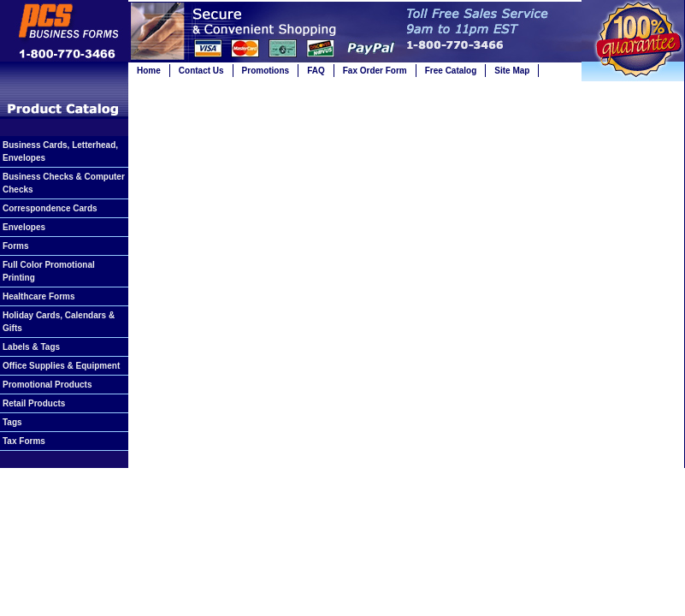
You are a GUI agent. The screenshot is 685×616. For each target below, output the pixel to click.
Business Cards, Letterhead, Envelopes (60, 151)
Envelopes (24, 227)
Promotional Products (47, 385)
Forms (16, 246)
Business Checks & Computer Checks (64, 183)
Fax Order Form (375, 71)
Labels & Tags (31, 347)
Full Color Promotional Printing (49, 271)
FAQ (316, 71)
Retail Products (34, 403)
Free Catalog (451, 71)
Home (149, 71)
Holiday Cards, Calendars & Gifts (59, 322)
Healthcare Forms (38, 296)
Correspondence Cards (50, 208)
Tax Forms (24, 441)
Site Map (512, 71)
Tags (12, 422)
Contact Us (201, 71)
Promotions (266, 71)
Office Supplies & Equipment (61, 366)
